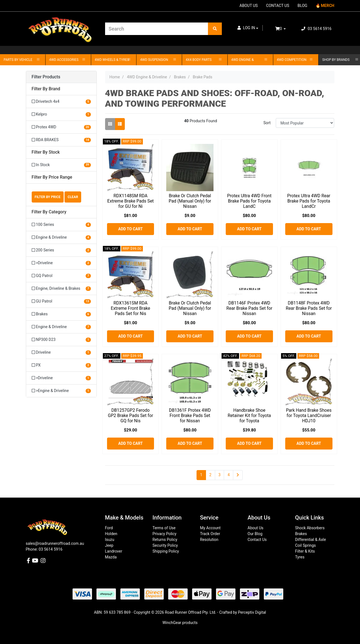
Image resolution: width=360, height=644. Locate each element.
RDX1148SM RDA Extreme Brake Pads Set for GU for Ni (131, 201)
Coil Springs (306, 545)
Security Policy (165, 545)
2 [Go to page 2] (210, 475)
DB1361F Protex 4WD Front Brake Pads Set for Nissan (190, 415)
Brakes (301, 534)
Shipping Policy (166, 551)
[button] (248, 28)
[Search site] (215, 29)
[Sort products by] (305, 123)
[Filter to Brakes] (61, 314)
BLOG (302, 6)
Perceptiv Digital (252, 612)
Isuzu (110, 540)
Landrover (114, 551)
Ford (109, 528)
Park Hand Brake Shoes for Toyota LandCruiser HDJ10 (309, 415)
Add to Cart (130, 229)
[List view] (120, 124)
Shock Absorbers (310, 528)
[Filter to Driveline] (61, 352)
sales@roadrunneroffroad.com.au (55, 543)
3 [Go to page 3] (220, 475)
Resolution (209, 540)
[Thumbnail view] (110, 124)
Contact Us (257, 540)
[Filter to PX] (61, 365)
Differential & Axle (311, 540)
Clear (73, 197)
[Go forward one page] (238, 475)
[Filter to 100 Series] (61, 225)
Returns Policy (165, 540)
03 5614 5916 (316, 29)
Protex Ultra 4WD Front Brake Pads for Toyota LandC (249, 201)
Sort (267, 123)
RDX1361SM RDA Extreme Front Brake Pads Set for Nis (131, 308)
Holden (111, 534)
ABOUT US (249, 6)
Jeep (109, 545)
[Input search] (157, 29)
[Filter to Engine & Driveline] (61, 237)
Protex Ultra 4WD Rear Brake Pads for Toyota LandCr (309, 201)
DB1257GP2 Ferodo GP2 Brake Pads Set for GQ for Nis (131, 415)
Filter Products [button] (46, 77)
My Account (210, 528)
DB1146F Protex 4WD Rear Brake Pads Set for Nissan (249, 308)
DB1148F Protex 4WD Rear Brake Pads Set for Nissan (309, 308)
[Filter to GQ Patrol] (61, 276)
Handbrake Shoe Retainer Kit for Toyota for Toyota (249, 415)
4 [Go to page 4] (229, 475)
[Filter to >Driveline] (61, 263)
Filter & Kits (305, 551)
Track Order (210, 534)
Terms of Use (164, 528)
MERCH (327, 6)
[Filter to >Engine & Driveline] (61, 391)
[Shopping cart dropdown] (284, 29)
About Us (256, 528)
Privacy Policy (165, 534)
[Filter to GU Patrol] (61, 301)
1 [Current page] (201, 475)
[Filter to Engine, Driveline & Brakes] (61, 289)
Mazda (111, 557)
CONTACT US (278, 6)
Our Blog (255, 534)
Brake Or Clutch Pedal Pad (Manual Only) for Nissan (190, 201)
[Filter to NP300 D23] (61, 340)
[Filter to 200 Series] (61, 250)
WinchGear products (180, 623)
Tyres (300, 557)
